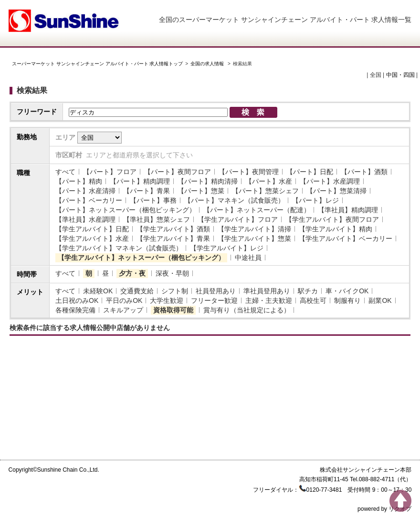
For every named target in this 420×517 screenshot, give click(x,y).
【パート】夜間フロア (178, 172)
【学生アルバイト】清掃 (254, 229)
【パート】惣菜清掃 (336, 191)
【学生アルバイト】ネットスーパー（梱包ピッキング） (141, 258)
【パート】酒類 (364, 172)
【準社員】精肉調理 (348, 210)
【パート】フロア (110, 172)
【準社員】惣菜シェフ (157, 219)
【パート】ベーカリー (89, 200)
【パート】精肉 (79, 181)
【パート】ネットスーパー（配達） (257, 210)
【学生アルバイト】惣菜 (254, 238)
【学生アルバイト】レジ (227, 248)
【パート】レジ (315, 200)
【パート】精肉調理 (140, 181)
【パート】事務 (153, 200)
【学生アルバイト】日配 (92, 229)
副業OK (380, 300)
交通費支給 (137, 291)
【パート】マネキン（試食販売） (234, 200)
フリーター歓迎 (214, 300)
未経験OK (98, 291)
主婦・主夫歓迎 (269, 300)
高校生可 (313, 300)
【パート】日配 (310, 172)
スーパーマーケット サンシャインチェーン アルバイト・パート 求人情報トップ (97, 64)
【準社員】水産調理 (85, 219)
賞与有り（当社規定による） (247, 310)
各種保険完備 (75, 310)
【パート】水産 (269, 181)
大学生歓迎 (167, 300)
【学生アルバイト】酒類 (173, 229)
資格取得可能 (173, 310)
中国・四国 (400, 75)
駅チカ (308, 291)
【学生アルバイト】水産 (92, 238)
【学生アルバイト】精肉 (336, 229)
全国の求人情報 (208, 64)
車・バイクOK (347, 291)
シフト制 (175, 291)
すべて (65, 172)
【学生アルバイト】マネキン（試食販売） (119, 248)
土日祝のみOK (77, 300)
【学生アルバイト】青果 (173, 238)
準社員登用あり (267, 291)
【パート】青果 (147, 191)
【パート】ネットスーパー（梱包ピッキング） (126, 210)
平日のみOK (124, 300)
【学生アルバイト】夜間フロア (332, 219)
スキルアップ (123, 310)
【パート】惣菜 (201, 191)
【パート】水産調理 (330, 181)
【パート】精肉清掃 (208, 181)
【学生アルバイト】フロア (238, 219)
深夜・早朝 (172, 273)
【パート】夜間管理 (249, 172)
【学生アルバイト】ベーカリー (346, 238)
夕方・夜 (132, 273)
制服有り (347, 300)
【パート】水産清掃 (85, 191)
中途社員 (248, 258)
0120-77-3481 (324, 490)
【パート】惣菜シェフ (265, 191)
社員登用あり (216, 291)
